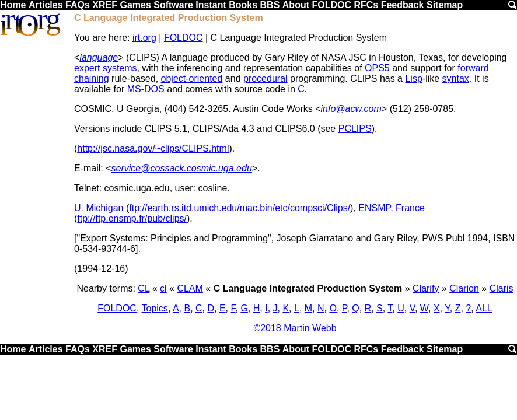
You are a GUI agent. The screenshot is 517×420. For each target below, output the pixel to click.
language (99, 57)
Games (135, 5)
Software (173, 5)
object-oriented (192, 78)
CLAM (190, 288)
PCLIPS (355, 129)
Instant (211, 5)
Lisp (413, 78)
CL (144, 288)
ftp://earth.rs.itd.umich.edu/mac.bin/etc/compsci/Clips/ (240, 208)
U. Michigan (99, 208)
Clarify (426, 288)
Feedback (403, 5)
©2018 (267, 328)
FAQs (78, 5)
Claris (502, 288)
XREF (105, 5)
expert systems (106, 68)
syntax (456, 78)
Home (13, 5)
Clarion (464, 288)
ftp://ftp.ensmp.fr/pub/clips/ (132, 218)
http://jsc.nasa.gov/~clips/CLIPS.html (153, 148)
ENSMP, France (392, 208)
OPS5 (377, 68)
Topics (155, 308)
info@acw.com (351, 109)
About (296, 5)
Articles (46, 5)
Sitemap (445, 5)
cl (163, 288)
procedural (266, 78)
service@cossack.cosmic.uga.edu (182, 168)
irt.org (144, 38)
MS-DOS (146, 89)
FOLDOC (331, 5)
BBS (270, 5)
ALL (484, 308)
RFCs (366, 5)
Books (243, 5)
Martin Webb (310, 328)
